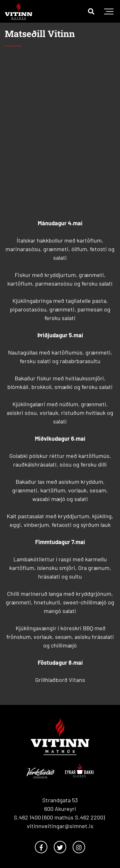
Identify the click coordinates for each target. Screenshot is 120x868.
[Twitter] (60, 847)
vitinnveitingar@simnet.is (60, 826)
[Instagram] (79, 847)
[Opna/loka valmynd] (109, 11)
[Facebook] (41, 847)
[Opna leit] (91, 11)
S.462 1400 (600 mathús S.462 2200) (60, 817)
